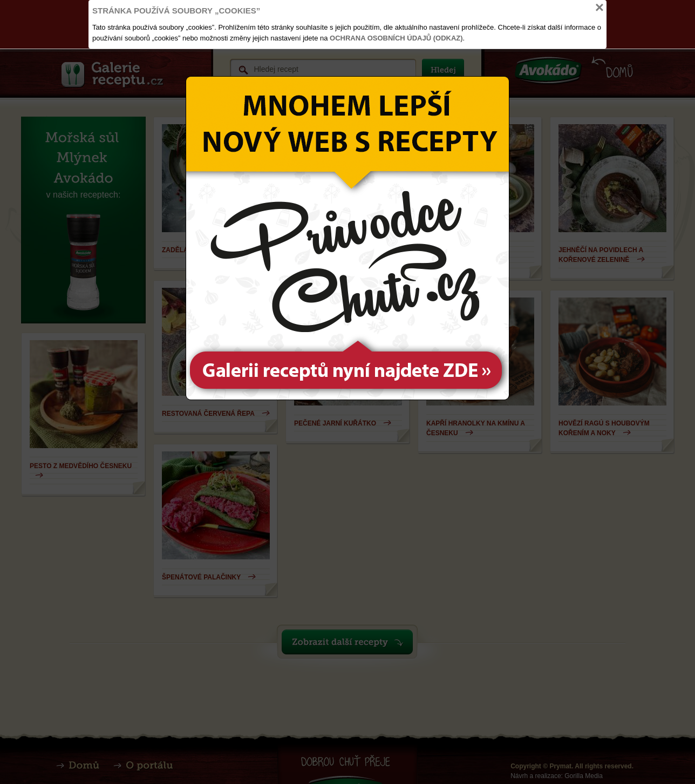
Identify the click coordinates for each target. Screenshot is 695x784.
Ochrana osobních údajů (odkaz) (396, 38)
